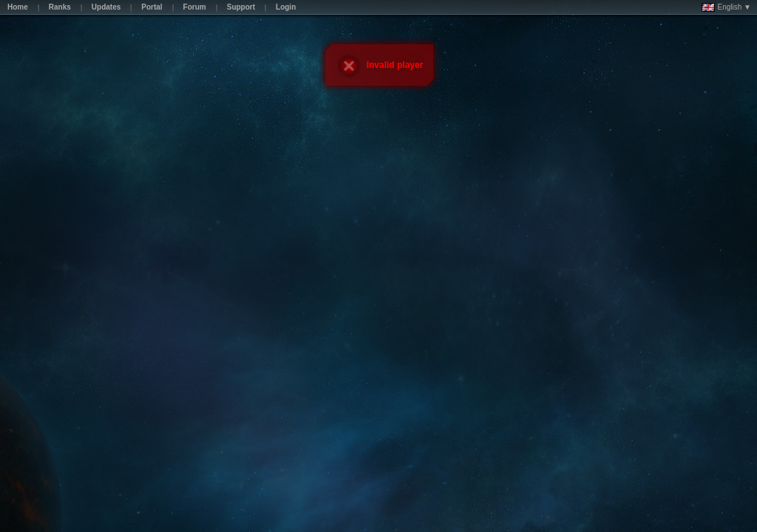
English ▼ (726, 7)
